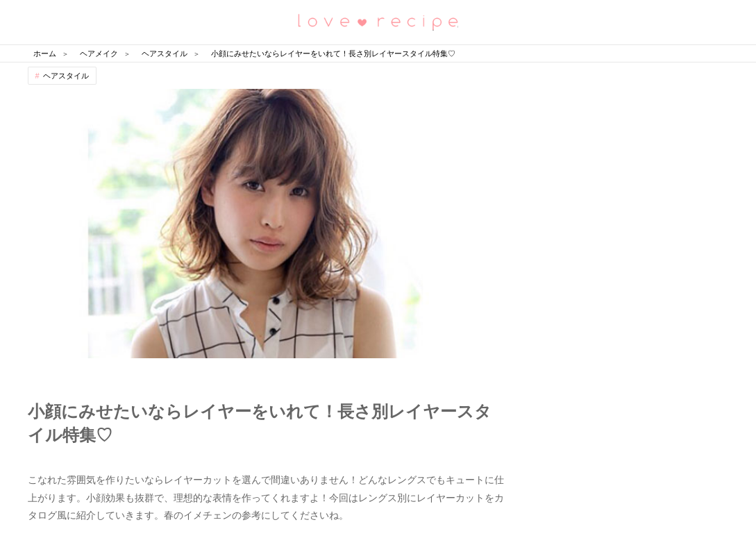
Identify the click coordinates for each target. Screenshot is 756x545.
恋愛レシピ (378, 21)
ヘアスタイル (66, 76)
